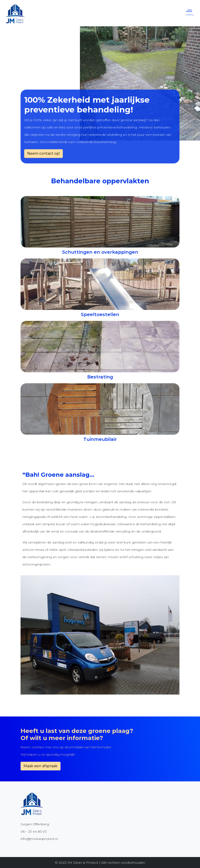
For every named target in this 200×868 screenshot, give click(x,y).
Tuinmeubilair (100, 439)
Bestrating (100, 377)
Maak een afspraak (41, 766)
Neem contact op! (43, 153)
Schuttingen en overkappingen (100, 252)
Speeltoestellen (100, 314)
